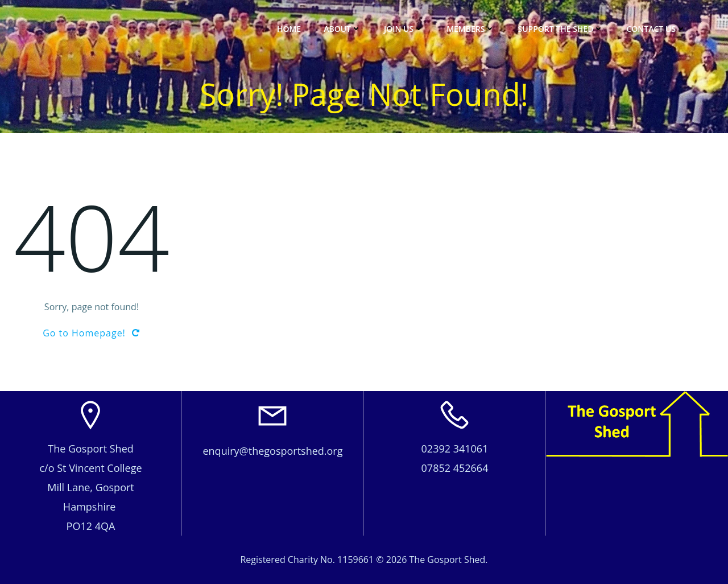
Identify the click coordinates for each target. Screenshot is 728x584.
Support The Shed (561, 29)
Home (289, 29)
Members (471, 29)
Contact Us (656, 29)
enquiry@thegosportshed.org (272, 451)
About (342, 29)
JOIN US (404, 29)
